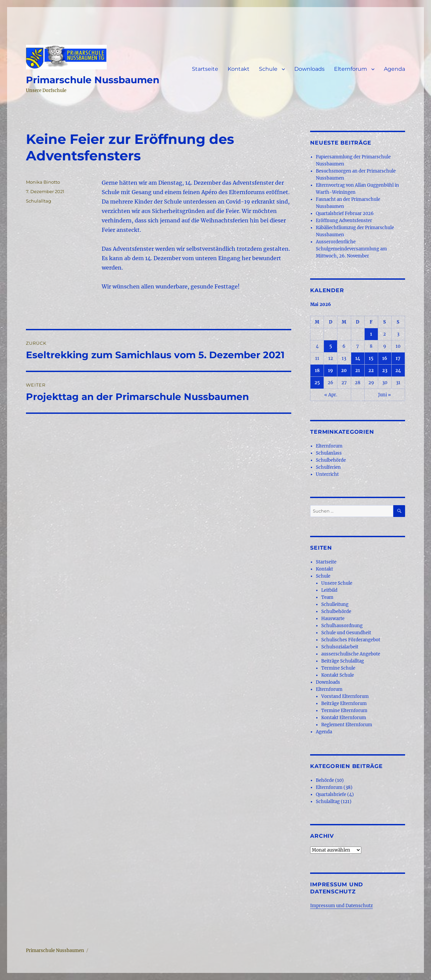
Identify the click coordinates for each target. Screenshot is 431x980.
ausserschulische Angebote (351, 654)
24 (398, 371)
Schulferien (328, 467)
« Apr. (331, 395)
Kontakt (239, 69)
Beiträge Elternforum (344, 703)
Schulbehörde (331, 460)
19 (330, 371)
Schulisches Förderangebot (351, 640)
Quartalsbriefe (331, 794)
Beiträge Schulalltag (343, 661)
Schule (268, 69)
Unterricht (327, 474)
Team (327, 597)
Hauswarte (333, 619)
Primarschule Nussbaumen (93, 80)
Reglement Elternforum (347, 725)
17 (398, 358)
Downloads (309, 69)
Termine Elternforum (344, 711)
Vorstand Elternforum (345, 696)
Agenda (394, 69)
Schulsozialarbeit (340, 647)
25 (317, 383)
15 (371, 358)
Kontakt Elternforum (344, 718)
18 (317, 371)
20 (344, 371)
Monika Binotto (43, 182)
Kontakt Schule (338, 675)
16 (385, 358)
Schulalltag (39, 201)
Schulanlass (329, 453)
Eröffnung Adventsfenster (344, 221)
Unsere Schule (337, 583)
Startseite (205, 69)
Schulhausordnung (342, 626)
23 (385, 371)
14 (358, 358)
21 (358, 371)
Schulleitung (335, 604)
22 (371, 371)
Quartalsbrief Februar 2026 (345, 213)
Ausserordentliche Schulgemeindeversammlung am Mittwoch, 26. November (351, 249)
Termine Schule (338, 668)
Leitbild (329, 590)
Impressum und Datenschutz (341, 906)
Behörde (325, 780)
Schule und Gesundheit (346, 633)
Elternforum (351, 69)
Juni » (385, 395)
